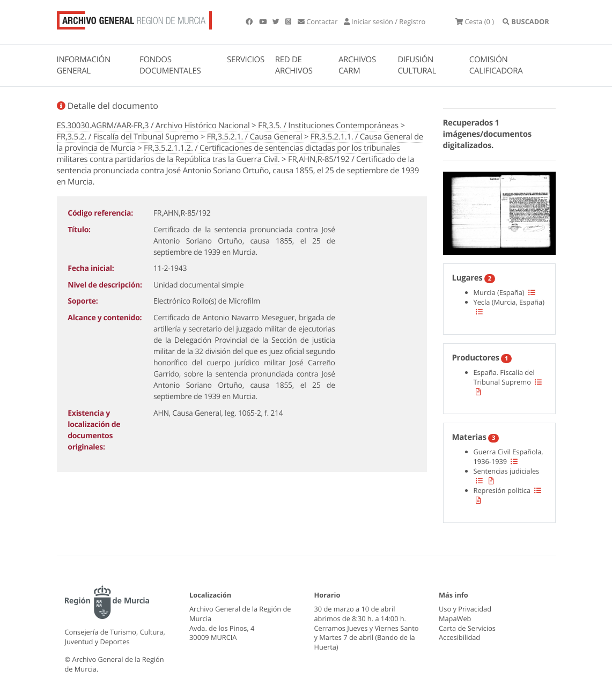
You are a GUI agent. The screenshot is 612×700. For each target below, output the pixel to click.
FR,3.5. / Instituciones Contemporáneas (328, 126)
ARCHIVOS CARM (357, 65)
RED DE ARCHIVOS (294, 65)
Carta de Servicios (467, 628)
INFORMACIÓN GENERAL (84, 65)
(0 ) (475, 21)
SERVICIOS (246, 60)
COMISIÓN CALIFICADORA (496, 65)
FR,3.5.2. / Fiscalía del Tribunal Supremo (128, 137)
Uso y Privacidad (465, 609)
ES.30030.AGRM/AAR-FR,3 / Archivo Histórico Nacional (153, 126)
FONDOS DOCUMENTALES (170, 65)
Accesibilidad (459, 637)
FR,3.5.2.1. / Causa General (256, 137)
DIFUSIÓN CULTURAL (417, 65)
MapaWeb (455, 618)
